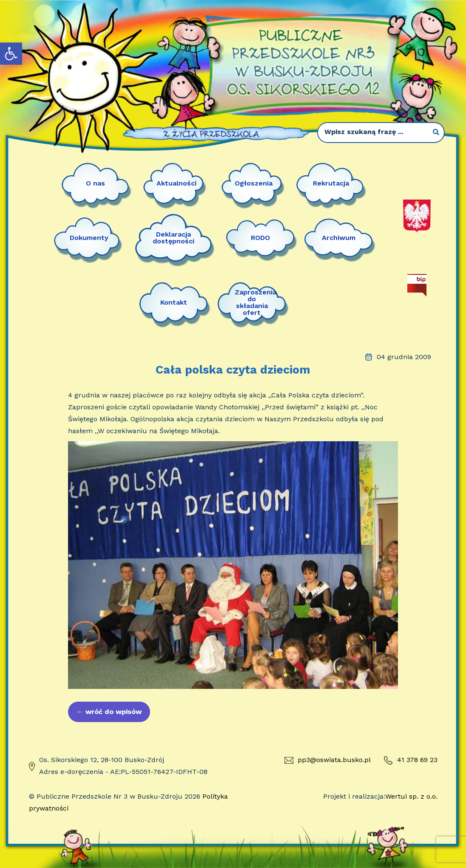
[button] (11, 54)
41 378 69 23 (411, 760)
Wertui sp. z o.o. (411, 796)
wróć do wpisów (109, 712)
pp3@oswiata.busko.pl (328, 760)
